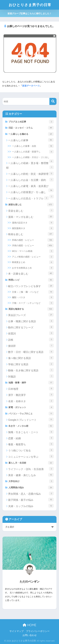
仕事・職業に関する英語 (31, 321)
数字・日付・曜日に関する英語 (31, 352)
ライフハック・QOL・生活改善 (31, 469)
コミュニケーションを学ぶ (31, 456)
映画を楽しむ (31, 234)
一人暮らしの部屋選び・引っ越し (31, 193)
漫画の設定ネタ (33, 223)
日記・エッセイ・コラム (31, 128)
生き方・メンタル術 (31, 426)
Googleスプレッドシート (31, 419)
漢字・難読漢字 (31, 395)
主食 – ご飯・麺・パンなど (33, 292)
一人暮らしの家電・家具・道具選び (31, 187)
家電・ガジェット (31, 407)
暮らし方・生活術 (31, 463)
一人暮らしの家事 (31, 140)
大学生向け (31, 481)
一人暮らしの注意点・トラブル (29, 198)
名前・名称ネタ (31, 401)
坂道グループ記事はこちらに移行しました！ (30, 13)
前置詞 (31, 333)
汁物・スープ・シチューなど (33, 303)
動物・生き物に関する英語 (31, 370)
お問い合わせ (30, 635)
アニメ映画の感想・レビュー (33, 257)
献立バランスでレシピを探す (31, 286)
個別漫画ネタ (33, 228)
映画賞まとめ (33, 262)
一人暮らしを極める (31, 134)
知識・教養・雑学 (31, 383)
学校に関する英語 (31, 364)
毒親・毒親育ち (31, 444)
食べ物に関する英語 (31, 358)
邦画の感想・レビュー (33, 240)
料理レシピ (31, 280)
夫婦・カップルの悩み (31, 506)
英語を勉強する (31, 309)
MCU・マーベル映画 (33, 251)
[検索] (53, 101)
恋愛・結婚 (31, 438)
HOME (29, 625)
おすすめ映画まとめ (33, 268)
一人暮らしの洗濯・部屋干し (33, 152)
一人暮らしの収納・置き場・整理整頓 (30, 165)
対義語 (31, 376)
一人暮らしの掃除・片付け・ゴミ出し (33, 158)
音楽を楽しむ (31, 210)
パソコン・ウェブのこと (31, 414)
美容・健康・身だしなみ (31, 475)
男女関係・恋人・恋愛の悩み (31, 493)
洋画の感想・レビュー (33, 245)
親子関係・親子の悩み (31, 500)
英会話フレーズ (31, 315)
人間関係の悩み (31, 487)
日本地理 (31, 389)
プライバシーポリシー (38, 631)
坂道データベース (31, 86)
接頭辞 (31, 346)
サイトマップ (17, 631)
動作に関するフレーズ (31, 327)
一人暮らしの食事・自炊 (33, 146)
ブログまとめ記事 (31, 122)
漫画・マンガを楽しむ (31, 217)
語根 (31, 339)
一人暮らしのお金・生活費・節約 (31, 180)
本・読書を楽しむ (31, 273)
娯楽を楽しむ (31, 205)
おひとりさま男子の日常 (30, 5)
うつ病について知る (31, 450)
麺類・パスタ (33, 297)
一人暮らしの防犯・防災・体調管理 (31, 174)
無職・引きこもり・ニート (31, 432)
